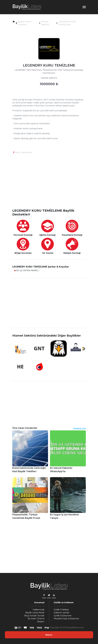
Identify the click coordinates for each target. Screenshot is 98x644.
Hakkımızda (39, 610)
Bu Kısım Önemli (36, 619)
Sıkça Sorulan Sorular (34, 616)
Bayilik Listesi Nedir (35, 613)
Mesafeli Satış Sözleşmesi (66, 619)
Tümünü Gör (79, 429)
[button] (14, 22)
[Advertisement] (51, 186)
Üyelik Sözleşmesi (63, 616)
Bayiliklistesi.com (76, 628)
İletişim (41, 622)
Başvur (49, 635)
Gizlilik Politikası (61, 610)
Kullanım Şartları (62, 613)
